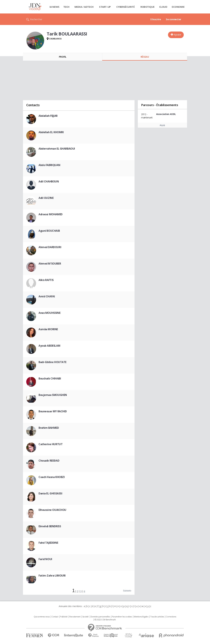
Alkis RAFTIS (46, 280)
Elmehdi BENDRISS (50, 526)
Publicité (64, 617)
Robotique (147, 7)
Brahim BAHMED (49, 428)
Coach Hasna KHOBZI (52, 477)
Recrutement (75, 617)
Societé (85, 617)
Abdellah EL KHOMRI (51, 132)
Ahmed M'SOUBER (50, 264)
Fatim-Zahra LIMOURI (52, 576)
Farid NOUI (45, 559)
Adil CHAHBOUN (49, 181)
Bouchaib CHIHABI (50, 378)
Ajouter (178, 35)
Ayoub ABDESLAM (49, 346)
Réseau (145, 57)
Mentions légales (141, 617)
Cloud (163, 7)
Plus (162, 125)
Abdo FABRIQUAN (49, 165)
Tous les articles (157, 617)
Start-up (105, 7)
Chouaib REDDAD (49, 461)
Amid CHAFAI (47, 296)
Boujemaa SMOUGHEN (53, 395)
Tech (66, 7)
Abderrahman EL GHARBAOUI (57, 149)
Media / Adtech (84, 7)
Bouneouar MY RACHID (53, 411)
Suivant (127, 591)
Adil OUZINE (46, 198)
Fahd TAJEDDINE (48, 543)
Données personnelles (100, 617)
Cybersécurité (126, 7)
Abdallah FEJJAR (48, 116)
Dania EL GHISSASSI (50, 493)
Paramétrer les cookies (122, 617)
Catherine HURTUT (51, 444)
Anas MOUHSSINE (49, 313)
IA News (54, 7)
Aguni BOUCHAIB (49, 231)
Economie (178, 7)
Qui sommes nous (42, 617)
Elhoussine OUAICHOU (52, 510)
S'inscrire (156, 19)
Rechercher (36, 19)
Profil (63, 57)
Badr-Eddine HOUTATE (52, 362)
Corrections (171, 617)
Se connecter (174, 19)
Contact (55, 617)
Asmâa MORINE (48, 329)
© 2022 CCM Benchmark (105, 620)
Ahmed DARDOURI (50, 247)
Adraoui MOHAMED (51, 214)
